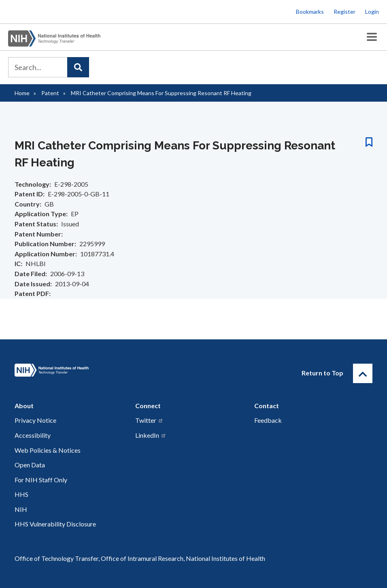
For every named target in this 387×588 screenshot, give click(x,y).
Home (22, 93)
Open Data (30, 465)
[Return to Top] (363, 373)
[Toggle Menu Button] (372, 37)
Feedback (268, 420)
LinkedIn (151, 435)
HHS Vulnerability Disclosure (55, 524)
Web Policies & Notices (48, 450)
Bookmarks (310, 12)
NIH (21, 509)
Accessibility (33, 435)
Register (344, 12)
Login (372, 12)
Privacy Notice (35, 420)
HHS (21, 494)
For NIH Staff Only (41, 480)
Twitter (149, 420)
